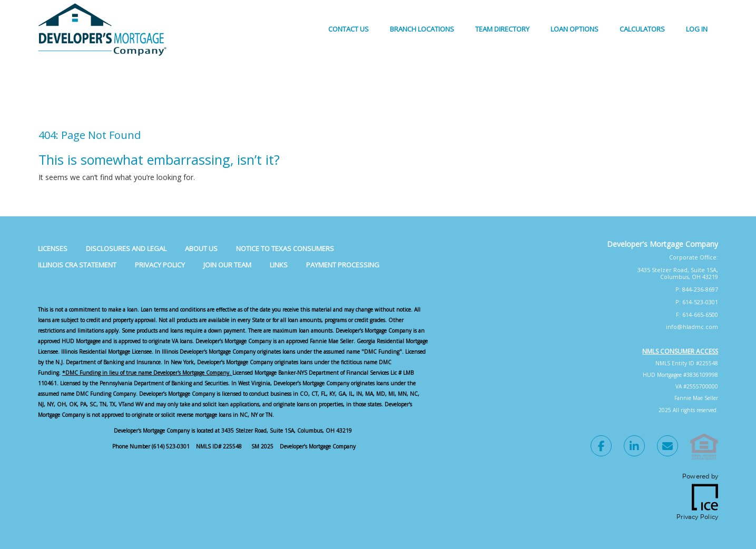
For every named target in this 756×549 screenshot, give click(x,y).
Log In (697, 29)
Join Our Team (227, 265)
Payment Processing (343, 265)
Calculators (642, 29)
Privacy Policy (160, 265)
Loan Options (575, 29)
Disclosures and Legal (126, 248)
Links (279, 265)
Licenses (53, 248)
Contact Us (348, 29)
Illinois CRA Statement (77, 265)
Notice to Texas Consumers (285, 248)
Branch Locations (422, 29)
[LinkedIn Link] (634, 447)
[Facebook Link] (601, 447)
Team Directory (502, 29)
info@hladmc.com (692, 327)
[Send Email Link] (667, 447)
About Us (201, 248)
